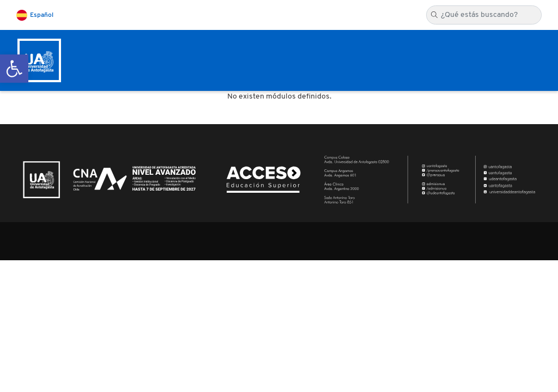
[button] (14, 69)
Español (42, 15)
